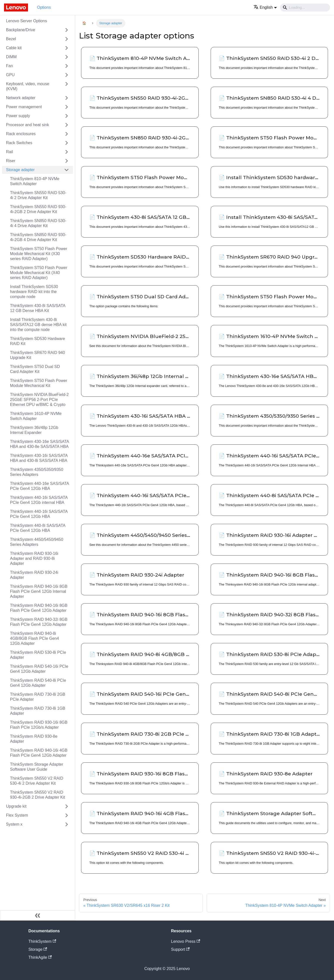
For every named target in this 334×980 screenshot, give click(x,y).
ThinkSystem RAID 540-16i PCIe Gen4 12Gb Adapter (39, 669)
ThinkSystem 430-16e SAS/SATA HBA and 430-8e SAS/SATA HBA (39, 444)
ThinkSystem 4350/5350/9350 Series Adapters (37, 472)
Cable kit (14, 48)
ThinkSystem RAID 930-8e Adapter (34, 739)
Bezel (11, 39)
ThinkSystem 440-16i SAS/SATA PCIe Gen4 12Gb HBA (39, 514)
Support (180, 949)
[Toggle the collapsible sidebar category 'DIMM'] (67, 57)
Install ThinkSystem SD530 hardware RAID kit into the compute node (34, 292)
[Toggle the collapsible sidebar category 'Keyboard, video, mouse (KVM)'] (67, 86)
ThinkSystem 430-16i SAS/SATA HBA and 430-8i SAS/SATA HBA (39, 458)
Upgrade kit (16, 806)
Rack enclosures (21, 134)
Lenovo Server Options (27, 21)
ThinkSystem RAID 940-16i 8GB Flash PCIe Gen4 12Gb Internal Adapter (39, 591)
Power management (24, 107)
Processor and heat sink (28, 125)
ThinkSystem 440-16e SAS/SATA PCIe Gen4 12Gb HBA (39, 486)
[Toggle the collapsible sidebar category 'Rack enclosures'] (67, 134)
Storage (38, 949)
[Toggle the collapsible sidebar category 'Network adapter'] (67, 98)
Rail (10, 152)
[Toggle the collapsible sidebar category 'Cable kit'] (67, 48)
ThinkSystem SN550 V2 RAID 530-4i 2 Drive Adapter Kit (37, 781)
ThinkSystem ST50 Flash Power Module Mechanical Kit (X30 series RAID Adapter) (39, 254)
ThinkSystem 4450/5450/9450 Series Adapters (37, 542)
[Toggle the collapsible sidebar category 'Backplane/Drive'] (67, 30)
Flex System (17, 815)
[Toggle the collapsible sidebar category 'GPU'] (67, 75)
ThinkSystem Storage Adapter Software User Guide (37, 767)
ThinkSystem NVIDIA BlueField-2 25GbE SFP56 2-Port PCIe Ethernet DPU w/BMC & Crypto (39, 400)
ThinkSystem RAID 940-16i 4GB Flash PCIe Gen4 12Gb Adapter (39, 753)
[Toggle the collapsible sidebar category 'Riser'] (67, 161)
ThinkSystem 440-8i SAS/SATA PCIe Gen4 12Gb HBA (38, 528)
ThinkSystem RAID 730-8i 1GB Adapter (38, 711)
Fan (10, 66)
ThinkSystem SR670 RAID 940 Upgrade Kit (38, 355)
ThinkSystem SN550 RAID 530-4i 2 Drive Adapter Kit (38, 195)
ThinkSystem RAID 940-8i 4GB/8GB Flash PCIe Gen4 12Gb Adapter (35, 638)
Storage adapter (20, 170)
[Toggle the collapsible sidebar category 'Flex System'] (67, 815)
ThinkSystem (42, 941)
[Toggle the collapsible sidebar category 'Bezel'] (67, 39)
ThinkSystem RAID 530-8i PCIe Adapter (38, 655)
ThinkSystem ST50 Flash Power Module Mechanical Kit (39, 383)
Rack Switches (19, 143)
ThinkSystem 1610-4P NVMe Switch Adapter (36, 416)
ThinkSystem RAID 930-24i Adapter (34, 575)
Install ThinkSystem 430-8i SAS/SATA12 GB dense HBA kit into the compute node (38, 325)
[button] (265, 7)
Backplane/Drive (21, 30)
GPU (10, 75)
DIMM (11, 57)
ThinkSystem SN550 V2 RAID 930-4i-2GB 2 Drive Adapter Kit (38, 795)
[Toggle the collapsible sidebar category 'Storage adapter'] (67, 170)
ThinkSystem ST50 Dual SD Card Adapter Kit (35, 369)
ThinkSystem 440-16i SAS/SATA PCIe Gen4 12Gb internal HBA (39, 500)
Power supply (18, 116)
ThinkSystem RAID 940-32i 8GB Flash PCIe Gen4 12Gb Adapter (39, 622)
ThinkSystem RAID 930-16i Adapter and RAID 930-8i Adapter (34, 558)
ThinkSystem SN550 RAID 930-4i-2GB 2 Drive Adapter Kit (38, 209)
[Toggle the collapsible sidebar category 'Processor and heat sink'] (67, 125)
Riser (11, 161)
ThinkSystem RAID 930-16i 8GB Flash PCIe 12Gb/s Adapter (39, 725)
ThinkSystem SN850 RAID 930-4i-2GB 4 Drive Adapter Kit (38, 237)
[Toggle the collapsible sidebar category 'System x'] (67, 824)
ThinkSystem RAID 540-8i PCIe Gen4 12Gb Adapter (38, 683)
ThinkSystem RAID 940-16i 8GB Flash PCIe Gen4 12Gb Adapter (39, 608)
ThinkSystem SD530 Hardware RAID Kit (38, 341)
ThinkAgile (40, 957)
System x (14, 824)
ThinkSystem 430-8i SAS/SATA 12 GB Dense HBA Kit (38, 308)
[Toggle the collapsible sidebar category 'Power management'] (67, 107)
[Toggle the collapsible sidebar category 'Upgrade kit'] (67, 806)
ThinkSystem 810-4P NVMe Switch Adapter (35, 181)
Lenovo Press (186, 941)
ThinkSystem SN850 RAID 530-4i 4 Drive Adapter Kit (38, 223)
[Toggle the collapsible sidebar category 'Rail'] (67, 152)
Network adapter (21, 98)
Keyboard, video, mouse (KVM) (28, 86)
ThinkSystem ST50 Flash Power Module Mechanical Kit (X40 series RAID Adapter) (39, 273)
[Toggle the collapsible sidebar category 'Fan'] (67, 66)
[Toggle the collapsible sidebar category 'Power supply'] (67, 116)
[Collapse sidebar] (38, 915)
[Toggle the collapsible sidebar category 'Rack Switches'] (67, 143)
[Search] (305, 7)
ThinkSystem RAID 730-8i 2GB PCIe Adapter (38, 697)
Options (44, 7)
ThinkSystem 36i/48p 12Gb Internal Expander (34, 430)
